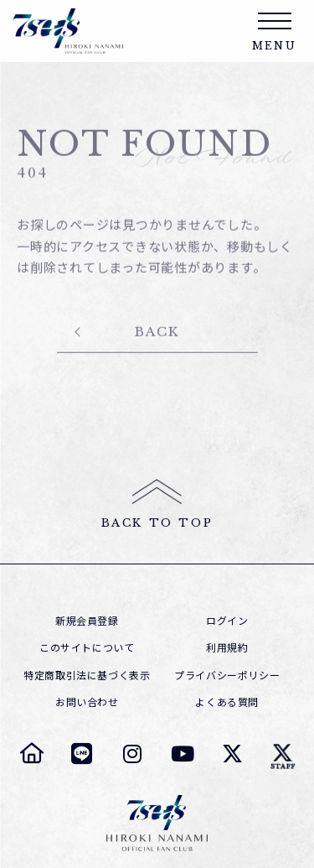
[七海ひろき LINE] (82, 753)
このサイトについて (87, 647)
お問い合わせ (87, 702)
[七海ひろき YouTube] (183, 753)
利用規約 (227, 647)
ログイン (227, 621)
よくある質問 (227, 702)
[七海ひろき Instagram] (132, 753)
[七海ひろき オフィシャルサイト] (32, 753)
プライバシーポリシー (227, 675)
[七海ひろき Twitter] (233, 753)
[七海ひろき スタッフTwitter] (283, 753)
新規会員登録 (87, 621)
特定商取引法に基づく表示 (87, 675)
